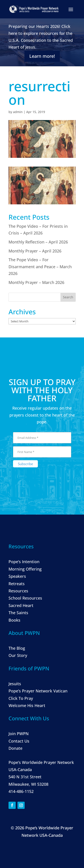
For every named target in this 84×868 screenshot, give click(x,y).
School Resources (25, 598)
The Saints (18, 613)
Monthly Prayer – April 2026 (35, 251)
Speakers (17, 576)
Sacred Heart (21, 605)
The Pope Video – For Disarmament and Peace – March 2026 (40, 267)
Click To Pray (21, 698)
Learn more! (42, 56)
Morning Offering (25, 569)
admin (18, 112)
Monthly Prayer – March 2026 (36, 282)
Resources (18, 591)
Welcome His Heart (27, 705)
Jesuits (15, 684)
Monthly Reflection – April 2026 (38, 242)
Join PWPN (19, 734)
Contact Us (19, 741)
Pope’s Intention (24, 562)
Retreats (17, 584)
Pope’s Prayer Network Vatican (38, 691)
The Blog (17, 648)
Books (14, 620)
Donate (15, 748)
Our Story (18, 655)
